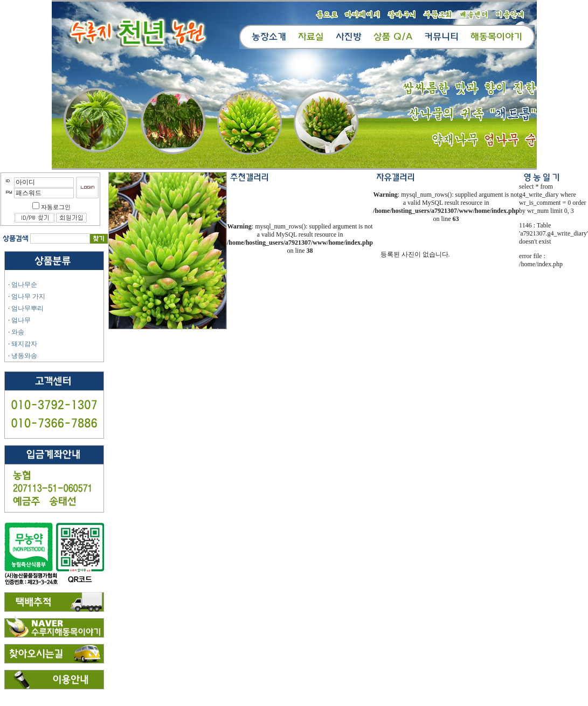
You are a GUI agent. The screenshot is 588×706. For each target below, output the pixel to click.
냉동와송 (24, 356)
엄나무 (21, 320)
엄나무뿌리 (27, 308)
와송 (18, 332)
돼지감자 (24, 344)
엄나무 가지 (28, 296)
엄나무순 (24, 285)
